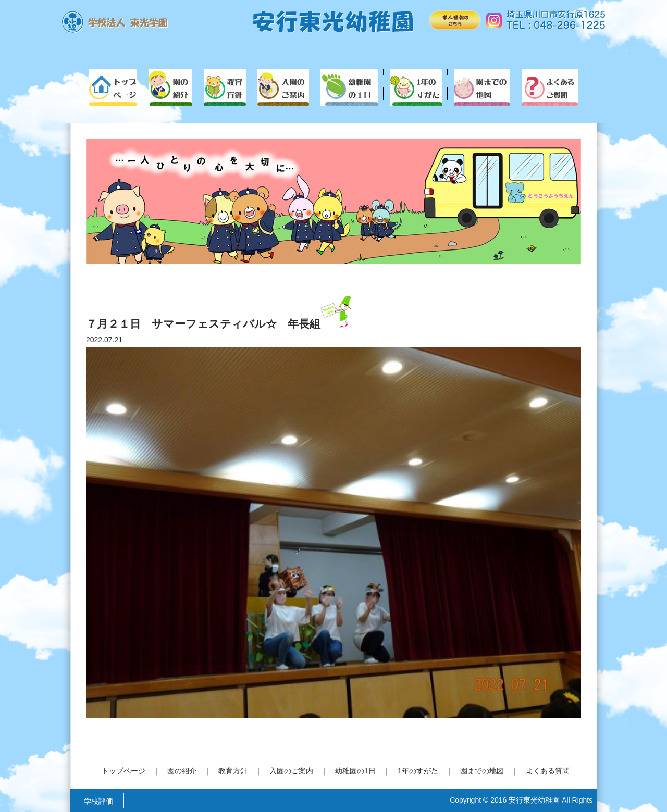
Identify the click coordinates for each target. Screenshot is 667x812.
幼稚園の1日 (355, 771)
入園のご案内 (291, 771)
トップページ (123, 771)
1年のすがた (418, 771)
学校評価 (98, 801)
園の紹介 (182, 771)
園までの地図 (482, 771)
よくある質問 (548, 771)
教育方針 (233, 771)
